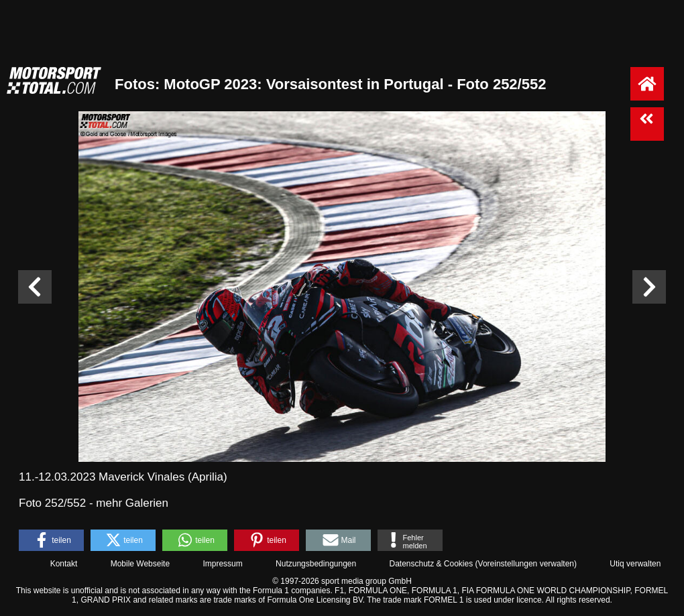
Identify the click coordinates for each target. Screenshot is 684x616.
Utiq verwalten (635, 564)
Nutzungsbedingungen (316, 564)
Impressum (222, 564)
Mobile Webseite (140, 564)
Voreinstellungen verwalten (526, 564)
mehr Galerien (132, 503)
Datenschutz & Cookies (431, 564)
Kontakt (64, 564)
